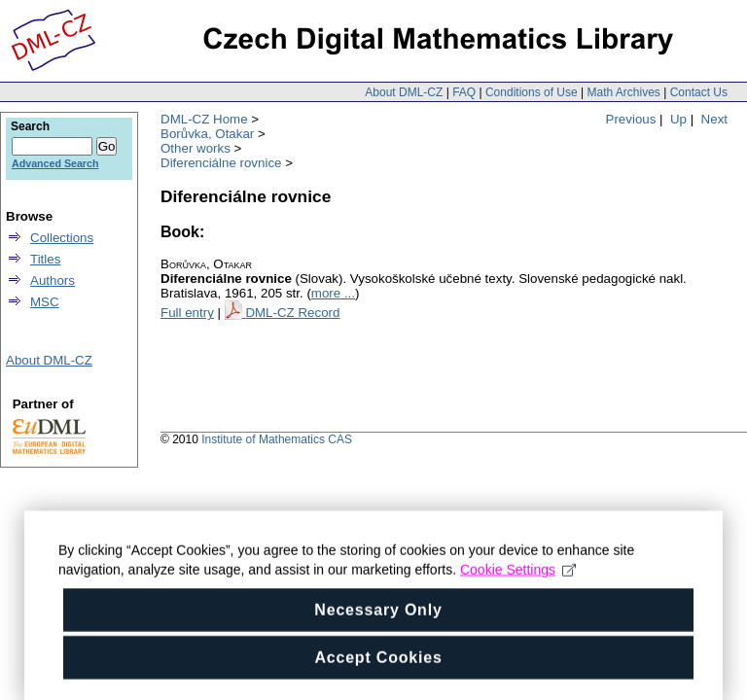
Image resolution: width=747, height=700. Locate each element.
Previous (631, 119)
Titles (45, 259)
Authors (53, 280)
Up (678, 119)
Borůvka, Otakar (207, 134)
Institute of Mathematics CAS (277, 439)
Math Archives (623, 92)
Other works (196, 148)
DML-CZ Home (204, 119)
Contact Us (699, 92)
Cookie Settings (518, 579)
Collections (62, 238)
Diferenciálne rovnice (221, 163)
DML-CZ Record (292, 313)
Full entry (187, 313)
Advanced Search (55, 163)
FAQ (464, 92)
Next (714, 119)
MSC (45, 302)
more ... (333, 293)
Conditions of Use (532, 92)
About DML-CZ (404, 92)
